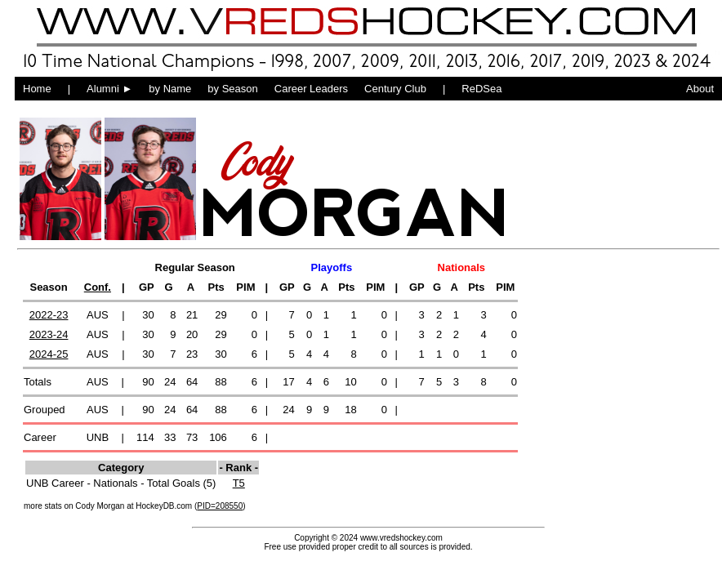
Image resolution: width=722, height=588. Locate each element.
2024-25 (49, 354)
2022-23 (49, 315)
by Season (232, 89)
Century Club (395, 89)
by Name (170, 89)
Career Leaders (311, 89)
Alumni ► (109, 89)
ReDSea (481, 89)
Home (37, 89)
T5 (239, 483)
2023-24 (49, 334)
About (700, 89)
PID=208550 (220, 506)
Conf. (98, 287)
